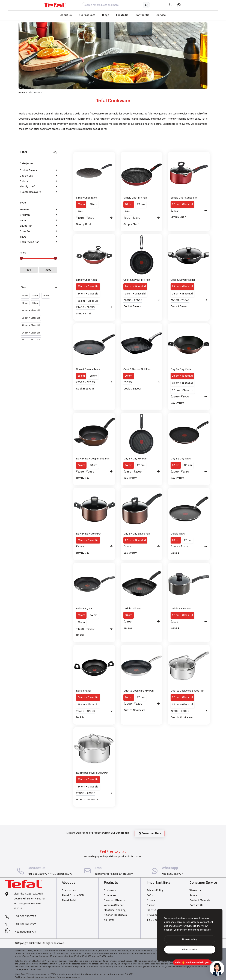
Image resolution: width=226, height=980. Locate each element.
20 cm (129, 204)
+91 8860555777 (62, 874)
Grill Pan (38, 213)
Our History (69, 890)
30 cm (81, 212)
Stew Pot (38, 229)
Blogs (106, 15)
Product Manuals (200, 900)
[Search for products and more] (112, 5)
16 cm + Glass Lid (182, 204)
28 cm (81, 204)
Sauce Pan (38, 224)
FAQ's (150, 895)
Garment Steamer (115, 900)
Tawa (38, 234)
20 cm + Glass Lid (88, 286)
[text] (190, 950)
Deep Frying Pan (38, 240)
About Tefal (69, 900)
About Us (66, 15)
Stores (151, 900)
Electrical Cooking (115, 910)
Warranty (195, 890)
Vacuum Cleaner (114, 905)
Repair (193, 895)
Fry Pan (38, 207)
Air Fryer (109, 920)
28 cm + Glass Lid (88, 301)
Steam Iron (111, 895)
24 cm (141, 204)
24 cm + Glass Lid (88, 294)
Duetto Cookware (134, 710)
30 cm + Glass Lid (183, 390)
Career (151, 905)
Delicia (175, 553)
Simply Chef (84, 224)
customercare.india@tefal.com (114, 874)
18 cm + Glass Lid (135, 540)
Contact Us (142, 15)
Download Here (150, 833)
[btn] (190, 939)
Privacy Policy (155, 890)
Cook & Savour (132, 306)
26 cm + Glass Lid (182, 376)
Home (22, 92)
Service (161, 15)
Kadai (38, 218)
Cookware (110, 890)
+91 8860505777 (38, 874)
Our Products (87, 15)
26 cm (93, 204)
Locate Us (122, 15)
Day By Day (177, 403)
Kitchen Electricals (115, 915)
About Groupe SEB (73, 895)
